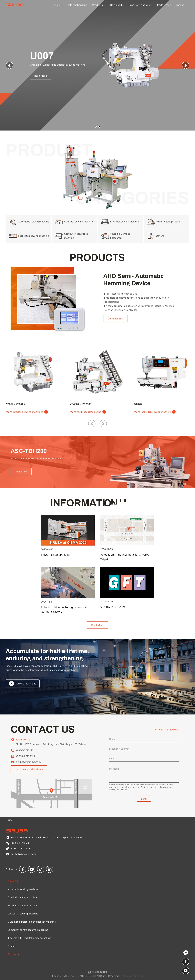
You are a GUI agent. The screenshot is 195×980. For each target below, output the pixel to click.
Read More (41, 76)
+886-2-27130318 (25, 756)
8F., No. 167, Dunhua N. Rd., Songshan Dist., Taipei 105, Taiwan (51, 749)
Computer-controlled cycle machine (28, 930)
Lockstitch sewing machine (23, 914)
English (181, 5)
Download (117, 5)
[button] (186, 65)
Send (144, 799)
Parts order (14, 954)
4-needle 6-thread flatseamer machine (29, 938)
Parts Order (164, 5)
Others (12, 946)
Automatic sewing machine (23, 889)
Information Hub (78, 5)
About (58, 5)
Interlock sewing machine (22, 905)
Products (99, 5)
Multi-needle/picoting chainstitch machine (32, 922)
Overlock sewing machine (22, 897)
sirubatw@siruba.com (28, 762)
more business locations (29, 769)
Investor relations (141, 5)
